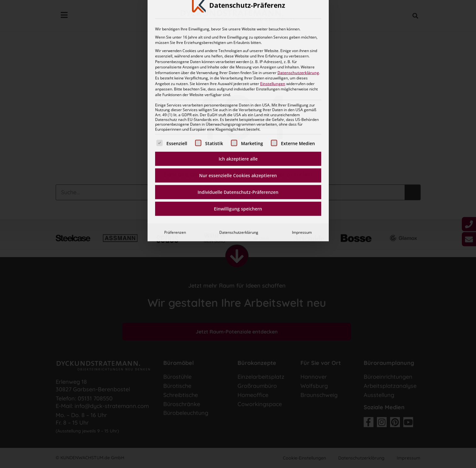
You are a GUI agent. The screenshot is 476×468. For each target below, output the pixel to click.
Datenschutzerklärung (239, 155)
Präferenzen (175, 155)
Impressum (302, 155)
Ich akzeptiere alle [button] (238, 81)
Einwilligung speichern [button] (238, 131)
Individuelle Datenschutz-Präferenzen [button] (238, 115)
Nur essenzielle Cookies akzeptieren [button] (238, 98)
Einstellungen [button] (273, 6)
